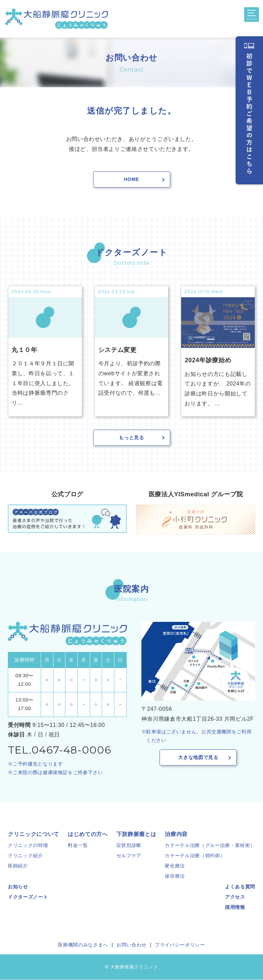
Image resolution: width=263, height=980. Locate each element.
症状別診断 (129, 846)
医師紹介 (18, 866)
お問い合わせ (131, 945)
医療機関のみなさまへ (83, 945)
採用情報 (235, 907)
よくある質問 (240, 887)
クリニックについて (34, 834)
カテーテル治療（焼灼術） (195, 856)
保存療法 (175, 877)
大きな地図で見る (198, 758)
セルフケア (129, 856)
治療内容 (176, 834)
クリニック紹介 (25, 856)
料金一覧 (78, 846)
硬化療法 (175, 866)
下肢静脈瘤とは (136, 834)
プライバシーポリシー (180, 945)
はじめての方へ (88, 834)
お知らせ (18, 887)
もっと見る (131, 437)
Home (132, 179)
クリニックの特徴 (28, 846)
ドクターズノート (28, 897)
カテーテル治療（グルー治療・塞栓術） (210, 846)
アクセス (235, 897)
